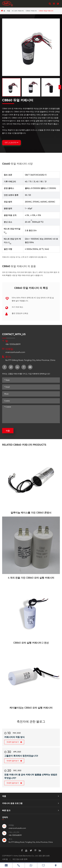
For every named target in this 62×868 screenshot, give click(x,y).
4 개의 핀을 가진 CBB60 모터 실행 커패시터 (31, 578)
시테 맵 (5, 859)
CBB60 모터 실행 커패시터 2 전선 (31, 643)
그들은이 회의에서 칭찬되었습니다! (21, 756)
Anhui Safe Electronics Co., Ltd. (26, 856)
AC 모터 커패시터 (18, 11)
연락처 (5, 817)
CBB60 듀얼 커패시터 (46, 11)
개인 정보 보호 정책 (20, 859)
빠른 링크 (6, 810)
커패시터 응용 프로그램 (12, 803)
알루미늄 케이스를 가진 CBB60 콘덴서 (31, 513)
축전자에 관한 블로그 (31, 722)
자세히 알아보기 (14, 742)
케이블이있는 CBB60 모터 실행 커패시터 (31, 708)
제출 (8, 431)
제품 (8, 11)
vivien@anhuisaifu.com (15, 352)
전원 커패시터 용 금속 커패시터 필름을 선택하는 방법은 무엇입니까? (31, 776)
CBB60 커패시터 (31, 11)
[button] (60, 87)
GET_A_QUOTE (11, 143)
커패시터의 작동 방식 (14, 737)
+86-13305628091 (13, 344)
